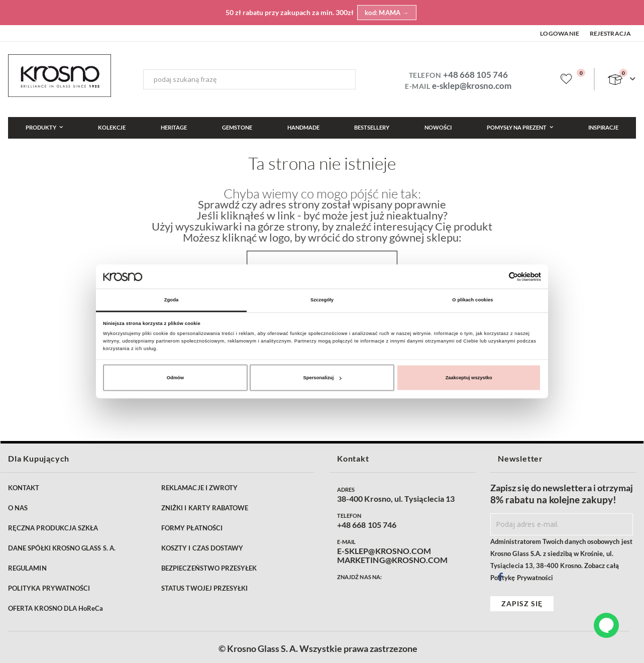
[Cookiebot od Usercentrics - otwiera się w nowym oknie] (497, 277)
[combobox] (249, 79)
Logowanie (560, 33)
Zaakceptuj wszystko (469, 378)
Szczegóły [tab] (322, 300)
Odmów (175, 378)
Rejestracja (610, 33)
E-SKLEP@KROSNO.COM (384, 551)
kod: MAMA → (387, 13)
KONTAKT (24, 488)
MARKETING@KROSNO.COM (392, 560)
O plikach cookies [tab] (472, 300)
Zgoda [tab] (172, 300)
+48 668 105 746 (475, 75)
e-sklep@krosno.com (472, 86)
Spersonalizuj (323, 378)
